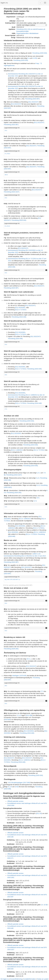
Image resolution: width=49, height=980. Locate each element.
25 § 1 (29, 659)
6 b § (6, 159)
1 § (5, 44)
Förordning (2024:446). (19, 317)
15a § (9, 154)
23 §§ (45, 905)
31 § (5, 752)
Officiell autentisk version (15, 801)
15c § (9, 226)
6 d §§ (35, 58)
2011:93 (39, 813)
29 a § (6, 725)
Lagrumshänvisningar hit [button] (12, 128)
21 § (5, 552)
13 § (5, 424)
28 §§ (17, 787)
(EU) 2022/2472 (33, 102)
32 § (5, 769)
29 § (5, 713)
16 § (6, 375)
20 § (5, 549)
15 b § (6, 483)
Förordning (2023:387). (33, 99)
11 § (5, 385)
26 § (5, 640)
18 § (5, 517)
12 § (5, 419)
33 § (6, 603)
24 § (5, 591)
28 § (6, 686)
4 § (5, 69)
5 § (5, 102)
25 (11, 787)
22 (42, 905)
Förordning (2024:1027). (12, 192)
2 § (5, 56)
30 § (5, 740)
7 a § (5, 279)
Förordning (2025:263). (40, 53)
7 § (5, 238)
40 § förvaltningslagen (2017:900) (19, 783)
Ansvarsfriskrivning (16, 979)
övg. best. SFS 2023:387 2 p (12, 579)
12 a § (19, 715)
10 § (5, 354)
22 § (5, 565)
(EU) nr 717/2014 (21, 310)
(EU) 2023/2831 (20, 308)
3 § (5, 63)
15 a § (6, 478)
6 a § (5, 136)
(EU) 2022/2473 (16, 104)
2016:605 (7, 720)
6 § (5, 115)
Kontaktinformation (30, 979)
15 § (6, 130)
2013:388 (29, 715)
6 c (39, 473)
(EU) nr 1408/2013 (17, 450)
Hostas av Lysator (43, 979)
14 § (5, 431)
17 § (6, 409)
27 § (5, 656)
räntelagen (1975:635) (19, 676)
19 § (5, 543)
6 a (28, 58)
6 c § (5, 180)
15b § (6, 175)
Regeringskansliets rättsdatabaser (27, 33)
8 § (5, 295)
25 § (5, 609)
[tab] (26, 128)
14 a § (6, 448)
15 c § (6, 490)
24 (9, 787)
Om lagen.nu (5, 979)
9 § (5, 324)
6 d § (6, 204)
